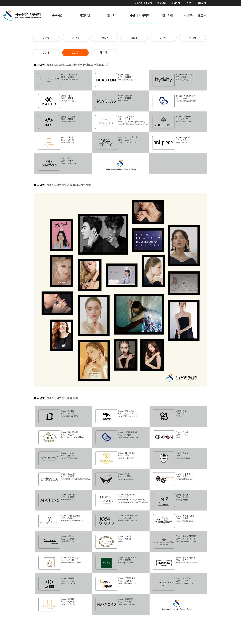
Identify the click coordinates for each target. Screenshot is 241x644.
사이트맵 (176, 3)
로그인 (189, 3)
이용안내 (162, 3)
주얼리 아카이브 (140, 15)
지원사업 (85, 15)
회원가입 (202, 3)
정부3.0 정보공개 (143, 3)
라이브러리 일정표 (195, 15)
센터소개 (167, 15)
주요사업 (57, 15)
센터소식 (112, 15)
